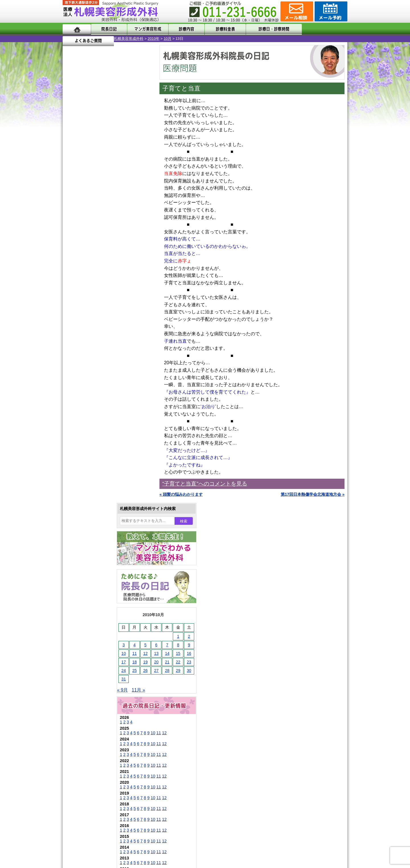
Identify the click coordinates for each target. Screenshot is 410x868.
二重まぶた (92, 540)
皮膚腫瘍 (90, 653)
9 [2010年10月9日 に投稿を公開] (138, 187)
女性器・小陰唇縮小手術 (104, 530)
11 (107, 275)
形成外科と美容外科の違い (98, 725)
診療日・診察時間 (267, 29)
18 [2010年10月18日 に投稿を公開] (83, 204)
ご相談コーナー (296, 11)
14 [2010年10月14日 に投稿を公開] (116, 196)
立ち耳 (88, 581)
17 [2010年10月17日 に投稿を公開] (72, 204)
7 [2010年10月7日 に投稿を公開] (116, 187)
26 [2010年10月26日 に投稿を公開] (94, 213)
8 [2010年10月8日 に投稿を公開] (127, 187)
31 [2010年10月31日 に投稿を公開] (72, 221)
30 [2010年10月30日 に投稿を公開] (138, 213)
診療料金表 (219, 29)
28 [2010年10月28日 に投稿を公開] (116, 213)
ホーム (77, 29)
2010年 (102, 39)
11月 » (87, 232)
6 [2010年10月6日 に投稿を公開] (105, 187)
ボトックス (92, 673)
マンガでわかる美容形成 (145, 29)
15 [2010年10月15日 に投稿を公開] (127, 196)
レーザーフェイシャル (102, 602)
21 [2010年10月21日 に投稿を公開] (116, 204)
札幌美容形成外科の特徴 (96, 715)
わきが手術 (102, 561)
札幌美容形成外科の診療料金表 (102, 746)
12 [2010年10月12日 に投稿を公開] (94, 196)
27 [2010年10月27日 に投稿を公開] (105, 213)
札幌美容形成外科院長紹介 (98, 766)
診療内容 (182, 29)
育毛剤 (88, 622)
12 (113, 275)
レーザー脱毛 (94, 591)
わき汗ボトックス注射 (102, 571)
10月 (116, 39)
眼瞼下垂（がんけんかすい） (108, 509)
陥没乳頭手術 (94, 520)
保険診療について (90, 756)
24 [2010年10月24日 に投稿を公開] (72, 213)
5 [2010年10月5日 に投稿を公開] (94, 187)
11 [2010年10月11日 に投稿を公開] (83, 196)
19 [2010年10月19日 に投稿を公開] (94, 204)
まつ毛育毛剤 (94, 632)
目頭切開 (90, 663)
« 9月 (71, 232)
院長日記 (108, 29)
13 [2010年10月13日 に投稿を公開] (105, 196)
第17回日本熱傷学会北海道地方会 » (313, 494)
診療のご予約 (330, 11)
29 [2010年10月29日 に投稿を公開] (127, 213)
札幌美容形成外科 (77, 39)
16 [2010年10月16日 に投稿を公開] (138, 196)
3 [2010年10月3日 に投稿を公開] (72, 187)
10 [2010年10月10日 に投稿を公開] (72, 196)
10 (102, 275)
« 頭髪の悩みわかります (181, 494)
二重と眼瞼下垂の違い (94, 550)
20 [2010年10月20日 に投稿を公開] (105, 204)
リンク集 (82, 776)
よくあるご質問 (322, 29)
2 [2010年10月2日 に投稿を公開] (138, 178)
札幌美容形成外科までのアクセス (104, 735)
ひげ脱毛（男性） (98, 612)
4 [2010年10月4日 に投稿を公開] (83, 187)
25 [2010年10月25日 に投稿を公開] (83, 213)
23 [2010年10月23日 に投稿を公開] (138, 204)
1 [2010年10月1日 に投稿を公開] (127, 178)
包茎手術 (90, 643)
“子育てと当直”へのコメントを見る (205, 484)
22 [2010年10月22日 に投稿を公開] (127, 204)
